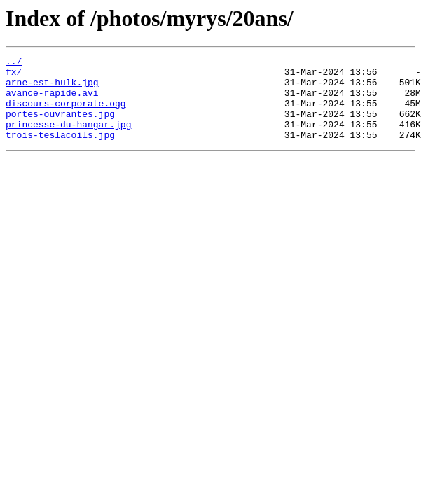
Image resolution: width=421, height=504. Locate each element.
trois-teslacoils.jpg (60, 151)
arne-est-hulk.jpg (52, 88)
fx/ (14, 76)
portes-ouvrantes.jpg (60, 126)
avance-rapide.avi (52, 101)
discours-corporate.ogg (66, 113)
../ (14, 63)
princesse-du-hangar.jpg (68, 139)
